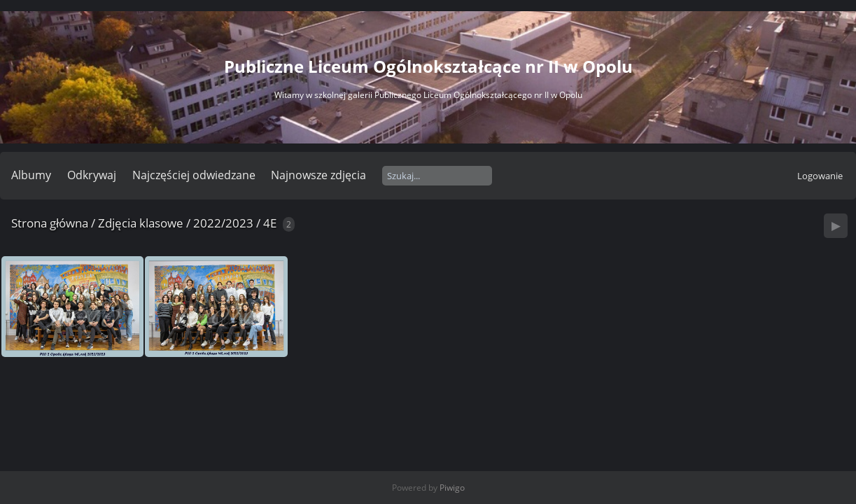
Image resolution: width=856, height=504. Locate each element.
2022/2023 (223, 223)
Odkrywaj (92, 175)
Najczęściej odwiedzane (194, 175)
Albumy (31, 175)
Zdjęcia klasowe (141, 223)
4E (270, 223)
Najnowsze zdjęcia (318, 175)
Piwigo (452, 488)
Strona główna (50, 223)
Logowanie (820, 176)
